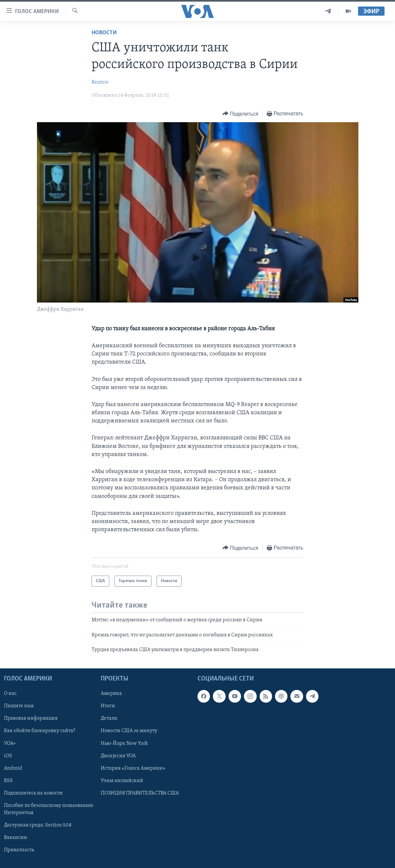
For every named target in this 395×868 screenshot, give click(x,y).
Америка (111, 694)
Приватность (19, 850)
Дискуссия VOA (118, 756)
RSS (8, 780)
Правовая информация (31, 718)
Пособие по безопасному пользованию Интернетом (49, 809)
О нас (10, 694)
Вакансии (16, 837)
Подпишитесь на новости (33, 793)
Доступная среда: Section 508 (38, 825)
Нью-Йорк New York (124, 743)
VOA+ (10, 743)
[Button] (240, 114)
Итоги (108, 706)
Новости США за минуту (129, 731)
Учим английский (122, 780)
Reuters (100, 82)
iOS (8, 756)
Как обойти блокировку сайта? (40, 731)
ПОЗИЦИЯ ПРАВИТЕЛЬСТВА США (140, 793)
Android (13, 768)
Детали (109, 718)
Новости (104, 33)
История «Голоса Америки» (133, 768)
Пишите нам (19, 706)
